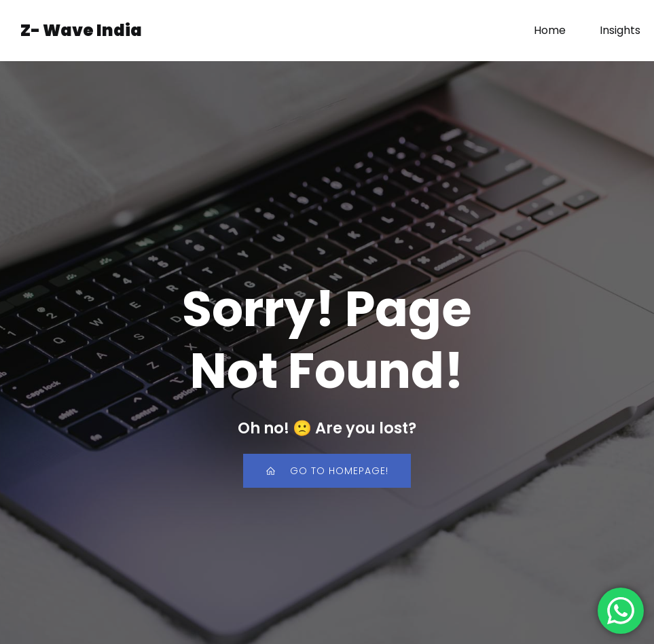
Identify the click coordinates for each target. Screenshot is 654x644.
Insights (620, 30)
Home (550, 30)
